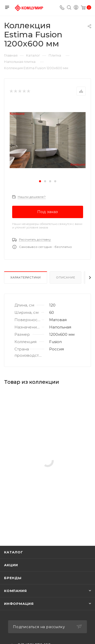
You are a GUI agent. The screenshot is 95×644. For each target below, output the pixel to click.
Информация (19, 604)
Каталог (14, 552)
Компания (15, 591)
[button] (40, 181)
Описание (65, 277)
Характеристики (26, 277)
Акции (11, 565)
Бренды (13, 578)
